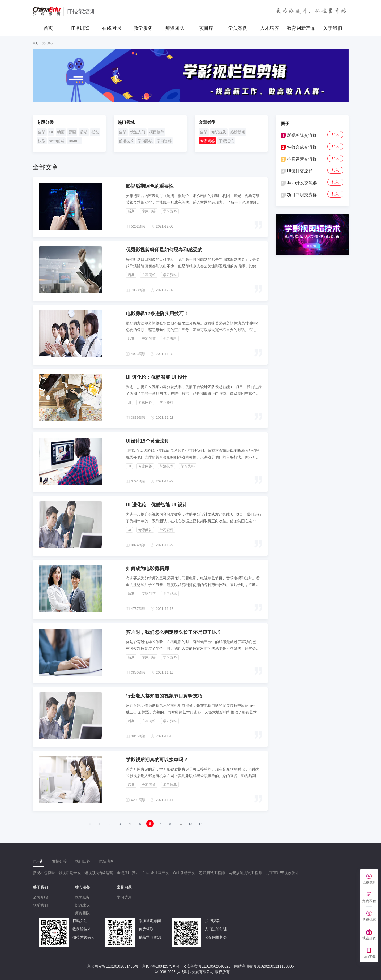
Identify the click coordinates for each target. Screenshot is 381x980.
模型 (42, 141)
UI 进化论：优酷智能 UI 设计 (157, 377)
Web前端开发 (184, 873)
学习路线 (145, 141)
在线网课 (112, 28)
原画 (72, 132)
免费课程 (369, 901)
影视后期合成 (70, 873)
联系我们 (40, 905)
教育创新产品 (301, 28)
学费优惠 (369, 920)
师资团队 (175, 28)
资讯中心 (48, 43)
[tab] (38, 861)
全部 (42, 132)
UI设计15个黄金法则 (148, 441)
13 (190, 824)
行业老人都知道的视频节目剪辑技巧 (164, 696)
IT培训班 (80, 28)
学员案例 (238, 28)
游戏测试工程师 (212, 873)
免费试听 (369, 882)
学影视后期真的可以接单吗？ (157, 760)
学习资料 (164, 141)
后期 (84, 132)
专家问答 (207, 141)
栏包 (95, 132)
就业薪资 (369, 938)
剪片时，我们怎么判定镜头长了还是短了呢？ (174, 632)
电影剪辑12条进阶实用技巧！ (157, 314)
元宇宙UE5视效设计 (282, 873)
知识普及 (219, 132)
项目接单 (157, 132)
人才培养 (269, 28)
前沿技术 (126, 141)
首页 (48, 28)
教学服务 (143, 28)
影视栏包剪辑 (44, 873)
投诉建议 (82, 905)
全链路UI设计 (128, 873)
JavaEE (75, 141)
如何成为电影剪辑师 (147, 568)
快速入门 (138, 132)
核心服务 (82, 887)
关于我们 (333, 28)
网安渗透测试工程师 (245, 873)
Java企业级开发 (156, 873)
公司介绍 (40, 897)
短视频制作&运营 (99, 873)
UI (51, 132)
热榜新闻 (238, 132)
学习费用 (124, 897)
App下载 (369, 957)
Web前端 (57, 141)
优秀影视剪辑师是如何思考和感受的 (164, 250)
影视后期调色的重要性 (150, 186)
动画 (61, 132)
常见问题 (124, 887)
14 (200, 824)
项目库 (206, 28)
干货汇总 (226, 141)
